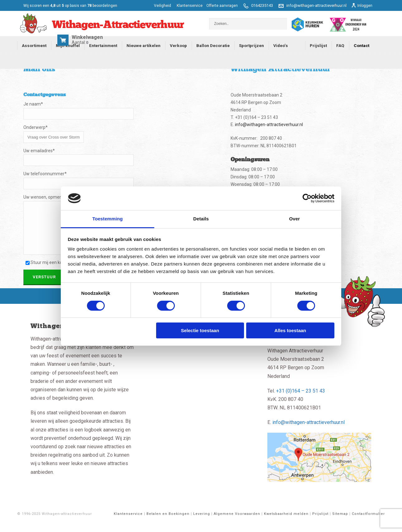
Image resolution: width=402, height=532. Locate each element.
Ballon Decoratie (213, 45)
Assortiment (34, 45)
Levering (202, 523)
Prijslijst (318, 45)
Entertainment (103, 45)
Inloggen (362, 6)
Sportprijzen (251, 45)
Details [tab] (201, 219)
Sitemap (340, 523)
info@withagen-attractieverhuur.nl (316, 5)
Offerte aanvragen (222, 6)
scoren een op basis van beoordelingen (70, 6)
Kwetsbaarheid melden (286, 523)
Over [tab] (295, 219)
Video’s (281, 45)
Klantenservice (190, 6)
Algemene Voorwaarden (237, 523)
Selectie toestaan (200, 330)
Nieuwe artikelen (144, 45)
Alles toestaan (290, 330)
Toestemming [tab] (108, 219)
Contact (361, 45)
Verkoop (178, 45)
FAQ (340, 45)
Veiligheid (163, 6)
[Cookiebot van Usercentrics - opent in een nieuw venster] (307, 198)
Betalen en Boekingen (168, 523)
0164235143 (262, 5)
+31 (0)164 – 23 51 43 (301, 400)
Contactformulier (368, 523)
